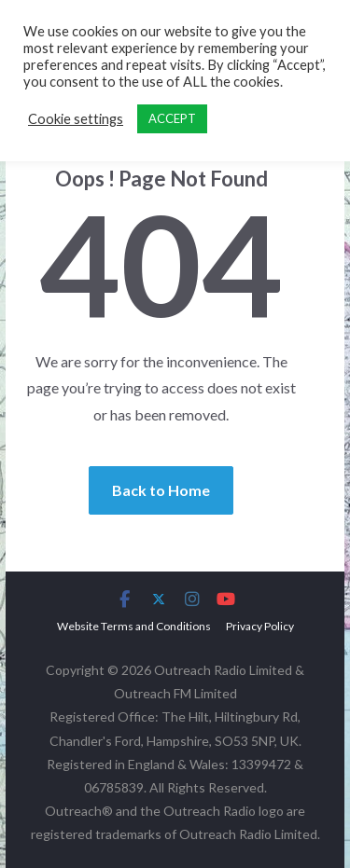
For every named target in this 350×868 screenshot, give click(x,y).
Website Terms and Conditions (134, 626)
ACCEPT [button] (172, 118)
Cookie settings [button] (76, 119)
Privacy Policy (260, 626)
